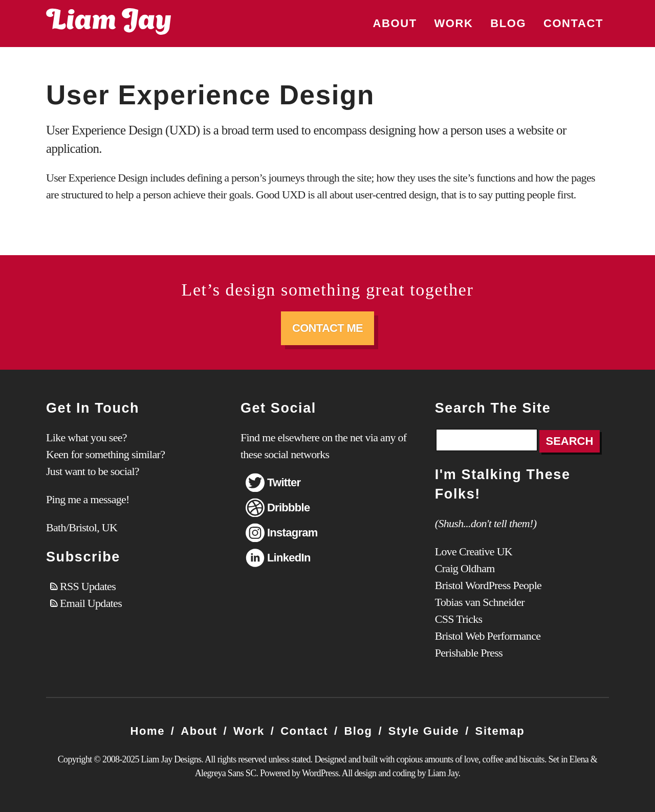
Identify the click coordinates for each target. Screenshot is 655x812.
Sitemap (500, 731)
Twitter (284, 482)
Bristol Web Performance (488, 636)
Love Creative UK (474, 551)
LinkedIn (289, 558)
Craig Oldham (465, 568)
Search (570, 441)
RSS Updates (88, 586)
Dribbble (289, 507)
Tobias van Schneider (480, 602)
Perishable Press (469, 653)
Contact (573, 23)
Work (453, 23)
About (395, 23)
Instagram (292, 533)
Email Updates (91, 603)
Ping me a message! (88, 499)
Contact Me (327, 328)
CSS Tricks (459, 619)
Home (148, 731)
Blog (508, 23)
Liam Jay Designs (108, 21)
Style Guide (424, 731)
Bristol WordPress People (488, 585)
